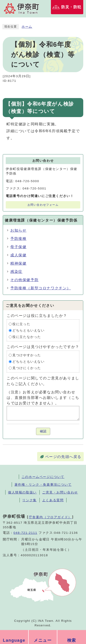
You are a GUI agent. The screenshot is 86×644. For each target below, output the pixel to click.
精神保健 (18, 263)
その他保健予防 (24, 280)
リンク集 (29, 500)
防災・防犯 (71, 7)
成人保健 (18, 255)
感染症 (16, 272)
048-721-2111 (25, 533)
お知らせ (18, 230)
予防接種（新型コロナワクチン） (41, 288)
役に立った (21, 324)
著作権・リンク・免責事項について (43, 485)
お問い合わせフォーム (43, 205)
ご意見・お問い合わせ (60, 492)
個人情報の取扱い (22, 492)
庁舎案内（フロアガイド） (50, 517)
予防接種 (18, 239)
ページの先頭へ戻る (63, 457)
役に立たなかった (27, 337)
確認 (43, 431)
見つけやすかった (27, 355)
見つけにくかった (27, 368)
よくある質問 (53, 500)
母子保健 (18, 247)
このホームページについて (43, 477)
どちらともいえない (28, 330)
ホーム (27, 27)
